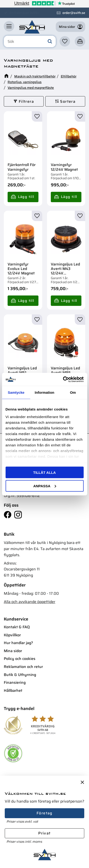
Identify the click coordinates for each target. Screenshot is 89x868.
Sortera (68, 101)
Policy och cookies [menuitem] (20, 659)
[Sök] (50, 42)
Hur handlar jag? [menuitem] (18, 643)
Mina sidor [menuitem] (13, 651)
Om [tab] (73, 392)
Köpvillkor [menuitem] (12, 635)
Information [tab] (44, 392)
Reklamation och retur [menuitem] (23, 667)
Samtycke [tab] (16, 392)
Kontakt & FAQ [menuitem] (17, 627)
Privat (44, 833)
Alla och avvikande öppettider (30, 602)
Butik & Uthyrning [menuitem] (20, 675)
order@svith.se (74, 13)
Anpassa (45, 486)
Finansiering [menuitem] (15, 682)
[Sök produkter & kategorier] (30, 42)
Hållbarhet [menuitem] (13, 691)
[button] (9, 26)
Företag (44, 813)
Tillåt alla (44, 472)
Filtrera (26, 101)
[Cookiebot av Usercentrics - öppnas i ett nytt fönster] (63, 379)
